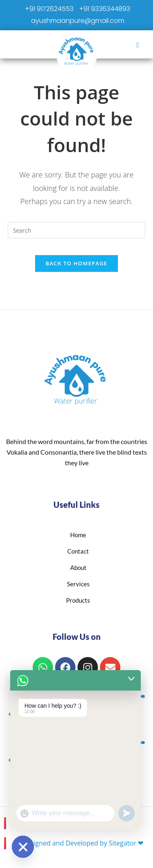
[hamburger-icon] (138, 45)
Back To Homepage (76, 263)
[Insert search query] (77, 230)
